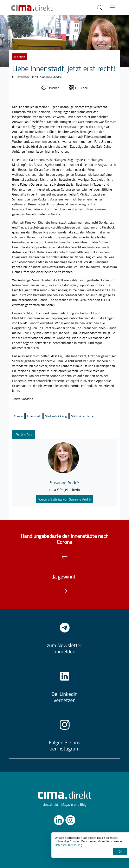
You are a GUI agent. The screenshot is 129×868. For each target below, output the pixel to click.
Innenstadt (34, 416)
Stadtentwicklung (56, 416)
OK (120, 851)
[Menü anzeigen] (112, 7)
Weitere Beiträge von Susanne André (64, 499)
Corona (18, 416)
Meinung (19, 57)
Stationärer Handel (83, 416)
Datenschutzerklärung (69, 845)
